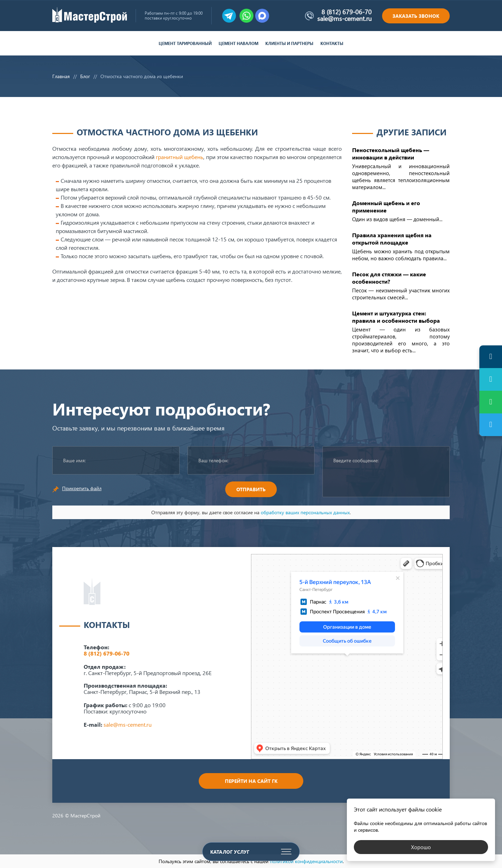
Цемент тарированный (185, 43)
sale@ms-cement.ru (344, 18)
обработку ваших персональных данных (305, 512)
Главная (61, 76)
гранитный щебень (180, 157)
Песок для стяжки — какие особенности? (389, 278)
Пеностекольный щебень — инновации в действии (391, 154)
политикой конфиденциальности (306, 861)
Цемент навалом (238, 43)
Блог (85, 76)
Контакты (332, 43)
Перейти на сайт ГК (251, 781)
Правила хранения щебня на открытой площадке (392, 239)
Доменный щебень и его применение (386, 207)
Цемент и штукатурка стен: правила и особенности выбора (396, 317)
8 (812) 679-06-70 (347, 12)
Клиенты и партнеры (289, 43)
